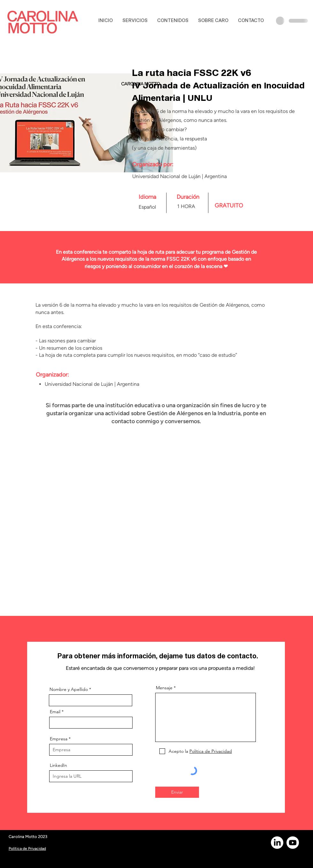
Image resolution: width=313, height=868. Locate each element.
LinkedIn (58, 765)
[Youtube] (293, 843)
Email (55, 712)
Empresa (59, 739)
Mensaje (164, 688)
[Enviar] (177, 792)
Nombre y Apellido (69, 689)
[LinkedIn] (277, 843)
